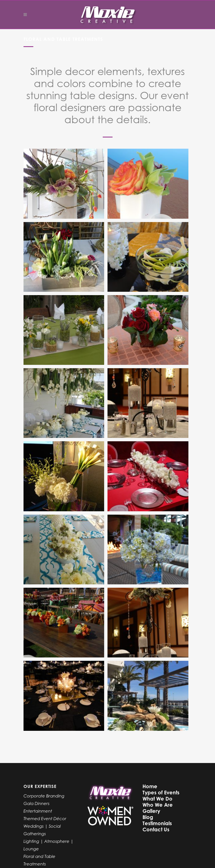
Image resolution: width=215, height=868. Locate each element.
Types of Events (161, 792)
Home (150, 786)
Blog (148, 817)
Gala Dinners (37, 803)
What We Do (157, 799)
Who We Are (158, 805)
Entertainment (38, 811)
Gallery (151, 811)
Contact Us (156, 829)
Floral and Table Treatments (39, 860)
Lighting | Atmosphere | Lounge (48, 845)
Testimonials (157, 823)
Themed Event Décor (45, 818)
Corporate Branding (44, 796)
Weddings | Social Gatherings (42, 830)
